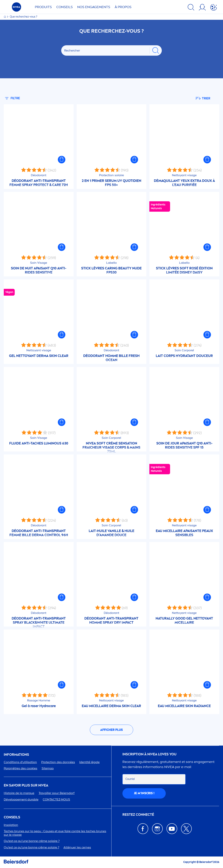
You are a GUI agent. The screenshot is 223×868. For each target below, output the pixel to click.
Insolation (11, 825)
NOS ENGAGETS (94, 7)
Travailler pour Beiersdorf (57, 793)
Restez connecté (138, 815)
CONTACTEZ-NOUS (56, 799)
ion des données (58, 762)
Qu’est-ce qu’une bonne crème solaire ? (32, 841)
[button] (62, 160)
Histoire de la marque (19, 793)
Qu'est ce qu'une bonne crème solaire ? (31, 847)
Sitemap (48, 768)
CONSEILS (12, 817)
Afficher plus (111, 730)
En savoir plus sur (26, 785)
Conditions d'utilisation (20, 762)
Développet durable (21, 799)
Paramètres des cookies (21, 768)
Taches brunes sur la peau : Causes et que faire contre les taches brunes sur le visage (55, 833)
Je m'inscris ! (144, 793)
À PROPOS (123, 7)
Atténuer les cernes (77, 847)
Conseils (65, 7)
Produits (43, 7)
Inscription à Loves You (149, 754)
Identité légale (89, 762)
